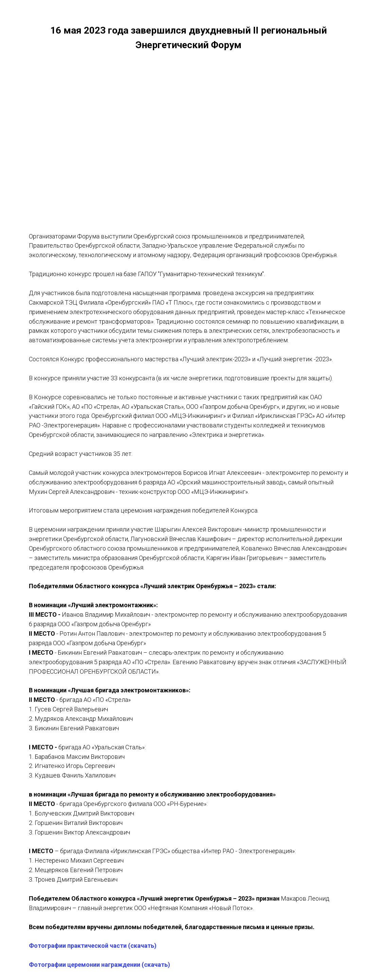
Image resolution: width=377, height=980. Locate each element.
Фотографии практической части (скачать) (93, 946)
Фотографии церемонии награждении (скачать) (100, 965)
